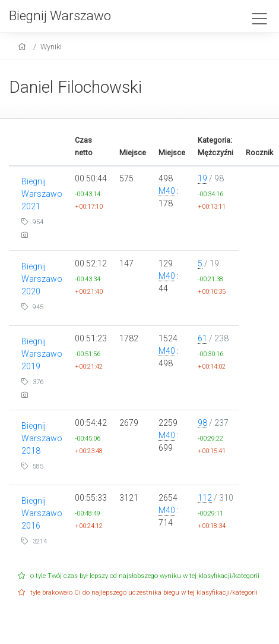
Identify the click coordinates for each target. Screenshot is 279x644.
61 (202, 338)
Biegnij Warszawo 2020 (42, 279)
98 (202, 423)
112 (205, 498)
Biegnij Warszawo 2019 (42, 354)
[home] (23, 47)
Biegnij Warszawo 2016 (42, 513)
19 (202, 178)
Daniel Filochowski (75, 87)
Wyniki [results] (51, 47)
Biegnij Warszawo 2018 (42, 438)
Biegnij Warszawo (60, 15)
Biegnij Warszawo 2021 (42, 194)
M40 (167, 191)
